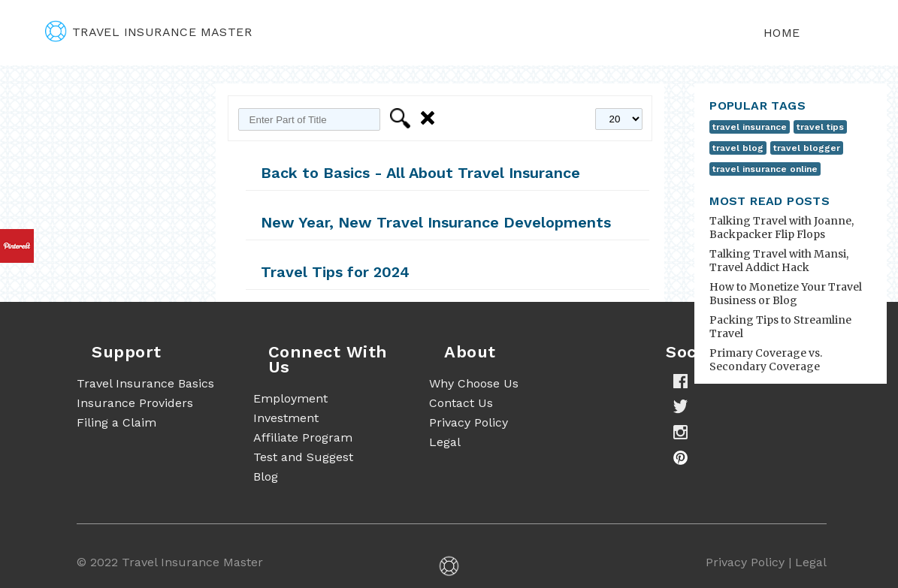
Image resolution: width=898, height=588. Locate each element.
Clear (430, 118)
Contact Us (461, 403)
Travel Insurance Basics (145, 383)
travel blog (738, 148)
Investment (286, 418)
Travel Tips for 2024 (335, 272)
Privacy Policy (469, 422)
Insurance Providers (135, 403)
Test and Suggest (303, 457)
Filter (402, 118)
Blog (266, 476)
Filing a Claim (116, 422)
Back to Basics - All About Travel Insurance (420, 173)
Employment (290, 398)
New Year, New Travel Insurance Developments (436, 222)
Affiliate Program (303, 437)
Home (782, 33)
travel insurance (750, 127)
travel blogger (807, 148)
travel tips (820, 127)
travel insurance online (765, 169)
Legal (445, 442)
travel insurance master (148, 32)
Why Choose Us (474, 383)
